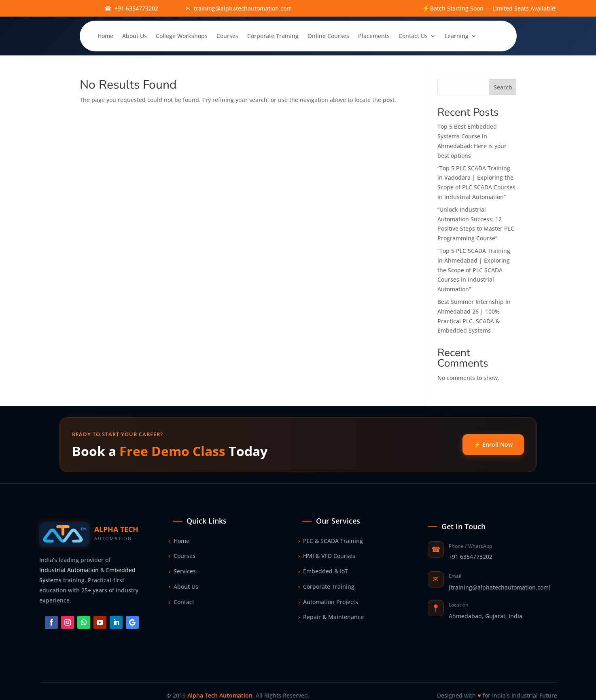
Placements (374, 36)
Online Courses (328, 36)
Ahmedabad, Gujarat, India (486, 616)
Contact (181, 602)
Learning (457, 36)
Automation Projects (328, 602)
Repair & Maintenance (331, 617)
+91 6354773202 (471, 557)
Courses (227, 36)
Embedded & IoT (323, 571)
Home (105, 36)
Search (503, 87)
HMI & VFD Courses (327, 556)
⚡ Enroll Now (493, 444)
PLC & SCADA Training (331, 541)
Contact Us (413, 36)
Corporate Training (273, 36)
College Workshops (182, 36)
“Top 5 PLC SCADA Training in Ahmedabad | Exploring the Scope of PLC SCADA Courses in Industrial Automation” (474, 270)
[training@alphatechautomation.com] (500, 587)
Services (182, 571)
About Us (135, 36)
